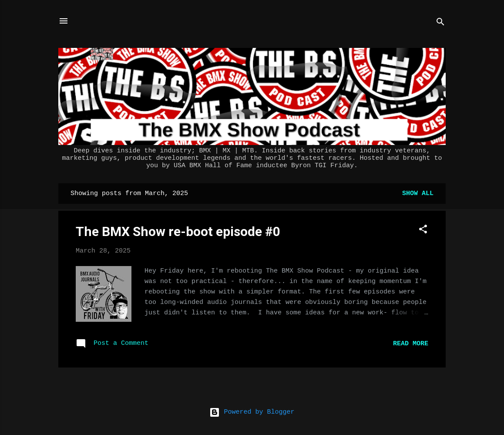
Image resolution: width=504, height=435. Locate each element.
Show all (418, 194)
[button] (423, 231)
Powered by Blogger (252, 412)
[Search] (440, 24)
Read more (411, 344)
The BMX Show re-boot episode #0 (178, 231)
